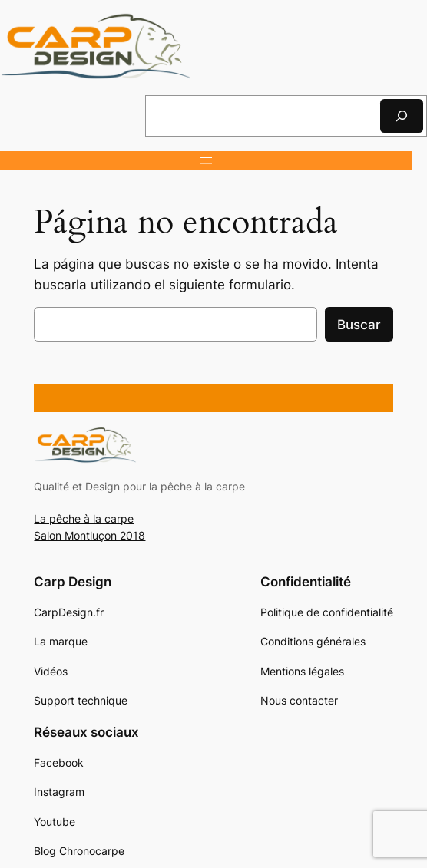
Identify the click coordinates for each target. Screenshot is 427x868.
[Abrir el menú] (206, 160)
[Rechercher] (402, 116)
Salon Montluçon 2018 (89, 535)
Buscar (359, 325)
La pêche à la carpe (84, 518)
